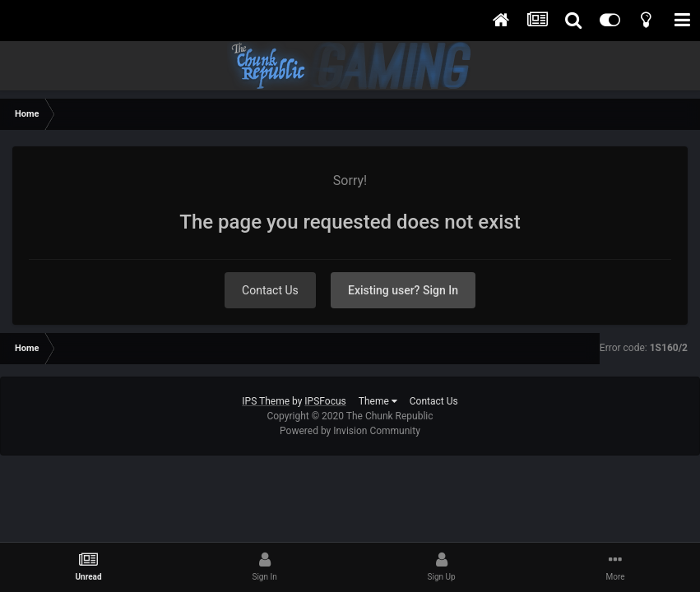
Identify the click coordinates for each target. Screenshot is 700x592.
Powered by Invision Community (350, 431)
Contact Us (270, 290)
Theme (378, 401)
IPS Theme (266, 401)
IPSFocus (325, 401)
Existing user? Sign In (403, 290)
